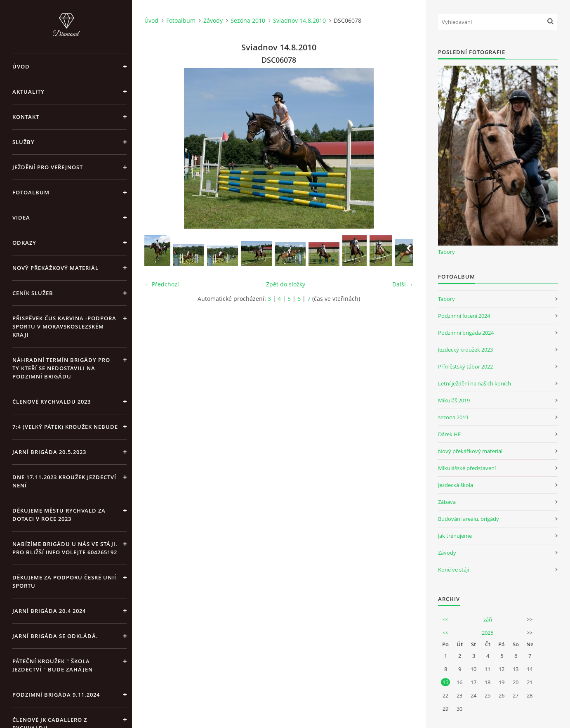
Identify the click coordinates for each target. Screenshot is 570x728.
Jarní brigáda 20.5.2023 (49, 452)
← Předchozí (162, 284)
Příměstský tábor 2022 (465, 366)
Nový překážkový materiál (55, 268)
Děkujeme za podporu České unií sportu (64, 581)
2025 (488, 633)
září (488, 619)
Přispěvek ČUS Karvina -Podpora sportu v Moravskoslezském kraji (64, 326)
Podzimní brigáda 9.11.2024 (56, 695)
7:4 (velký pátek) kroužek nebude (65, 427)
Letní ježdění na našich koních (475, 383)
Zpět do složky (286, 284)
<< (445, 619)
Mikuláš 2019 (454, 400)
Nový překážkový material (470, 451)
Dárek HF (449, 434)
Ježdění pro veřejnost (48, 167)
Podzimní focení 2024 (464, 316)
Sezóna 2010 (248, 20)
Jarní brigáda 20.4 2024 (49, 611)
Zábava (447, 502)
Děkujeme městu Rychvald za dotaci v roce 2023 (59, 515)
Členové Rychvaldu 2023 (52, 402)
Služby (24, 142)
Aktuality (28, 92)
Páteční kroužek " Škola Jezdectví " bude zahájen (53, 665)
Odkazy (24, 243)
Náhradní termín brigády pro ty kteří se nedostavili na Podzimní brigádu (61, 368)
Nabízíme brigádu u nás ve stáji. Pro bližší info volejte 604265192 (65, 548)
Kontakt (26, 117)
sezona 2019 (453, 417)
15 (445, 682)
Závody (213, 20)
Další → (403, 284)
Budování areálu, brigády (469, 519)
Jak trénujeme (455, 536)
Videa (21, 217)
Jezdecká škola (456, 485)
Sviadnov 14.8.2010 (299, 20)
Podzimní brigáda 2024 (466, 333)
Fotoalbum (31, 192)
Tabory (446, 252)
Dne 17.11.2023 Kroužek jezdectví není (64, 481)
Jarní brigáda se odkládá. (55, 636)
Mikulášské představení (467, 468)
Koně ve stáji (453, 570)
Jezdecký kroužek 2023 (465, 350)
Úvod (21, 66)
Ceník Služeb (33, 293)
